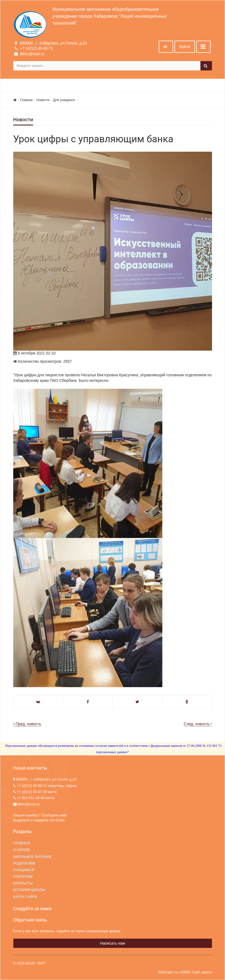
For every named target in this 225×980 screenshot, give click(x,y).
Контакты (23, 883)
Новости (43, 100)
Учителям (23, 877)
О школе (22, 850)
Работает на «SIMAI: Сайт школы (185, 972)
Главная (27, 100)
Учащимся (24, 870)
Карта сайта (25, 897)
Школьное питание (32, 857)
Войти (185, 47)
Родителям (24, 863)
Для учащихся (64, 100)
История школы (29, 890)
